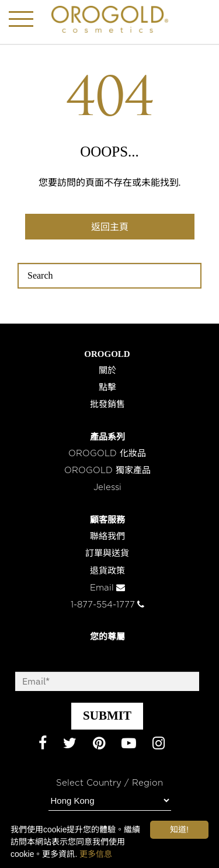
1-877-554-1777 (107, 605)
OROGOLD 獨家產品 (107, 471)
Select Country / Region (109, 783)
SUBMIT (107, 716)
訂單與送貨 (107, 553)
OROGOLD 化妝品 (107, 454)
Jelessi (107, 487)
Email (107, 588)
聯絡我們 (107, 537)
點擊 (107, 388)
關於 (107, 371)
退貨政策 (107, 571)
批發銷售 (107, 405)
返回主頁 (110, 227)
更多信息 (96, 854)
